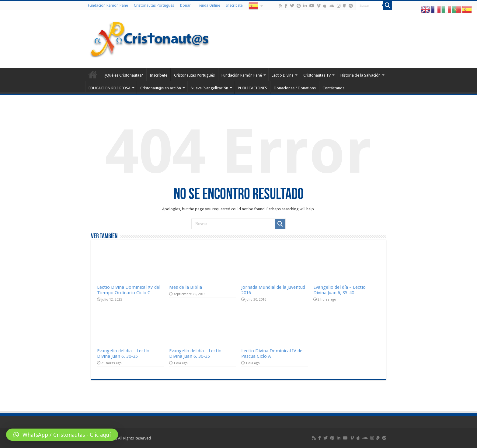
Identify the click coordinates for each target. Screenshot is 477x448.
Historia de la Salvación (360, 75)
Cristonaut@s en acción (161, 88)
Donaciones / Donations (295, 88)
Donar (185, 5)
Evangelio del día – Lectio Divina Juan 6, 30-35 (123, 353)
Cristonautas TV (317, 75)
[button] (62, 435)
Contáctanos (333, 88)
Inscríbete (234, 5)
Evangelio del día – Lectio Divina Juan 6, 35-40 (339, 290)
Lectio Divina (283, 75)
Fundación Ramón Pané (108, 5)
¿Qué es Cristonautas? (124, 75)
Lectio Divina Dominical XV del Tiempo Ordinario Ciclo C (129, 290)
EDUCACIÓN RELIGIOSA (110, 88)
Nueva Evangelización (209, 88)
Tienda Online (208, 5)
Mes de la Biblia (186, 287)
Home (93, 74)
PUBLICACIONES (252, 88)
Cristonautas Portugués (154, 5)
